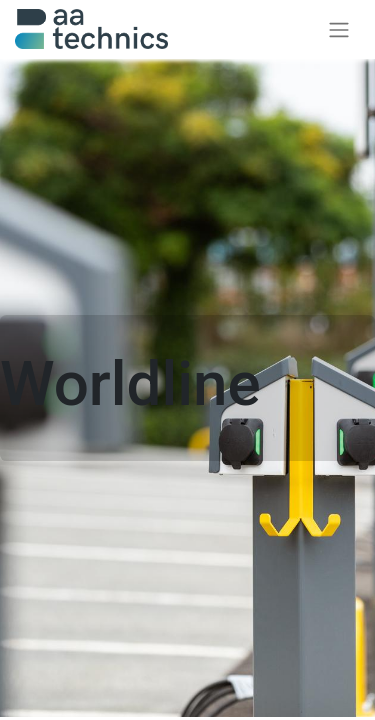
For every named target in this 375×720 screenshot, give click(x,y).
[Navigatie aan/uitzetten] (339, 29)
